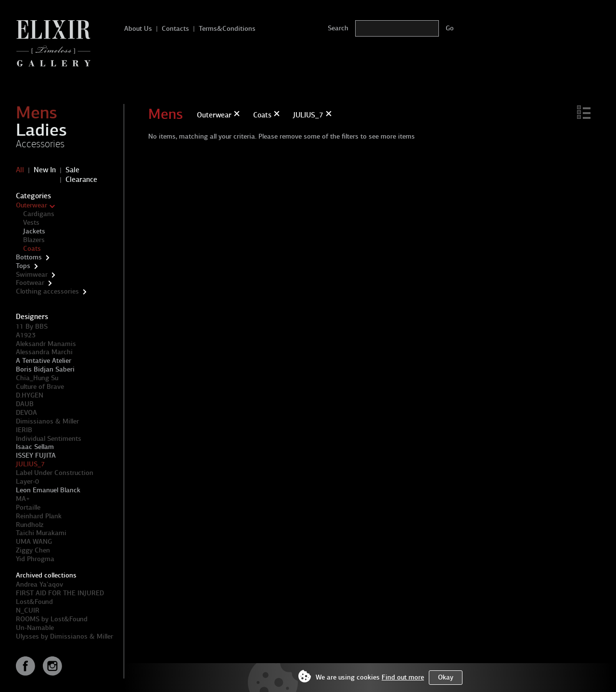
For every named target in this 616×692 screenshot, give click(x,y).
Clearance (81, 179)
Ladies (41, 130)
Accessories (40, 144)
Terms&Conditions (227, 29)
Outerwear (32, 205)
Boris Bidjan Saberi (45, 369)
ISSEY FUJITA (36, 455)
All (20, 170)
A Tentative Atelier (44, 361)
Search (338, 28)
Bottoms (29, 257)
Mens (37, 113)
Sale (72, 170)
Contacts (175, 29)
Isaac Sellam (35, 447)
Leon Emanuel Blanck (48, 490)
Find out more (403, 677)
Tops (23, 266)
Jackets (34, 231)
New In (45, 170)
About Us (138, 29)
